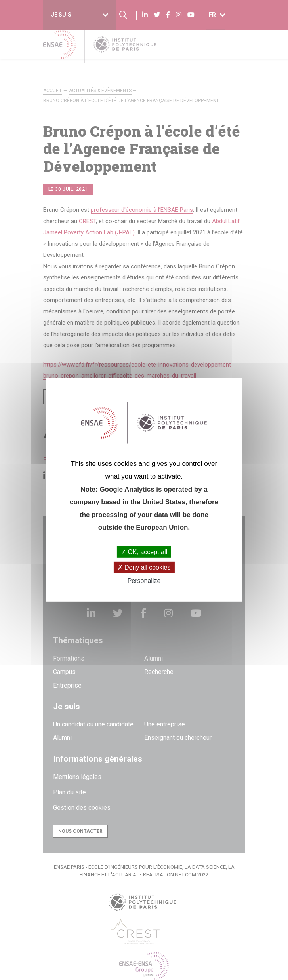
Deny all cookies (144, 567)
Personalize (144, 581)
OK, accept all (144, 552)
